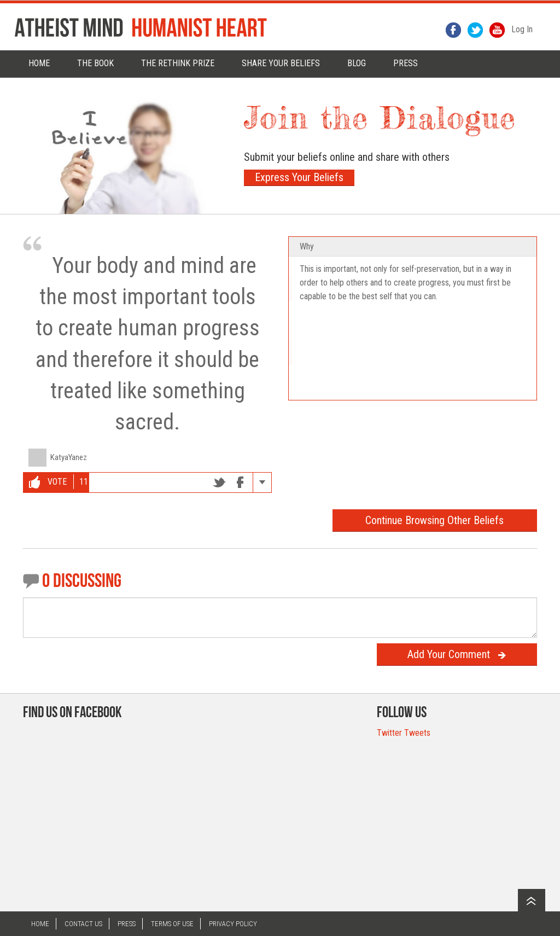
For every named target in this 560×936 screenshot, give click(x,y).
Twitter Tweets (404, 733)
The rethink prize (178, 63)
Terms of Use (172, 924)
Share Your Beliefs (281, 63)
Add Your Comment (457, 654)
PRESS (406, 63)
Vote (48, 482)
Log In (522, 29)
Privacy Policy (233, 924)
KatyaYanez (69, 457)
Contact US (83, 924)
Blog (357, 63)
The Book (95, 63)
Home (39, 63)
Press (127, 924)
